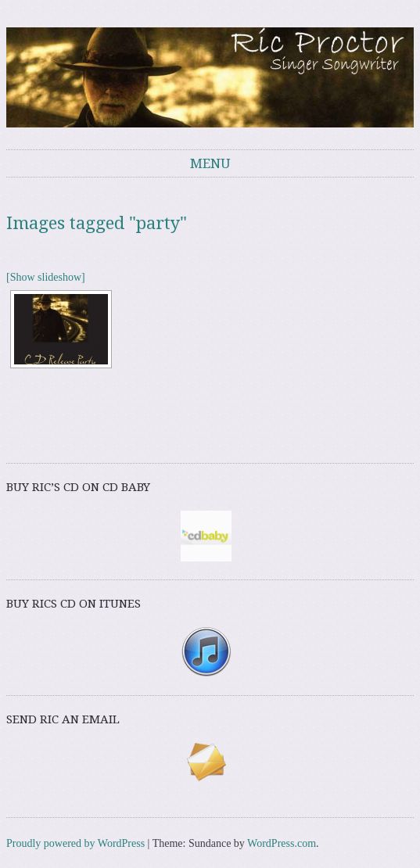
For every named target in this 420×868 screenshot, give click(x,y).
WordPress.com (282, 843)
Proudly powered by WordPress (75, 843)
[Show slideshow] (46, 277)
